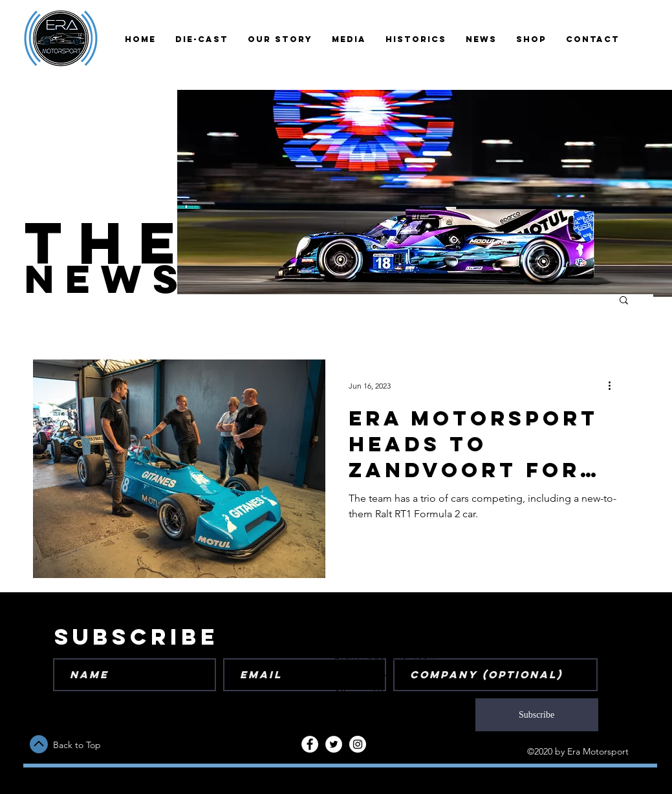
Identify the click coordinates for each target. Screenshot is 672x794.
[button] (624, 301)
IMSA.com (414, 655)
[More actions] (614, 386)
